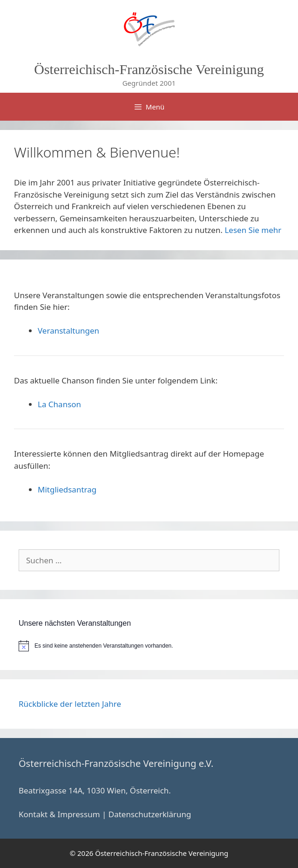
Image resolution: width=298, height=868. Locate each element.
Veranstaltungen (68, 331)
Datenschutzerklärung (150, 814)
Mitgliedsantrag (67, 489)
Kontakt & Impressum (59, 814)
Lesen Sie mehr (253, 230)
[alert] (149, 646)
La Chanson (59, 404)
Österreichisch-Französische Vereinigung (149, 69)
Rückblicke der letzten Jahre (70, 704)
